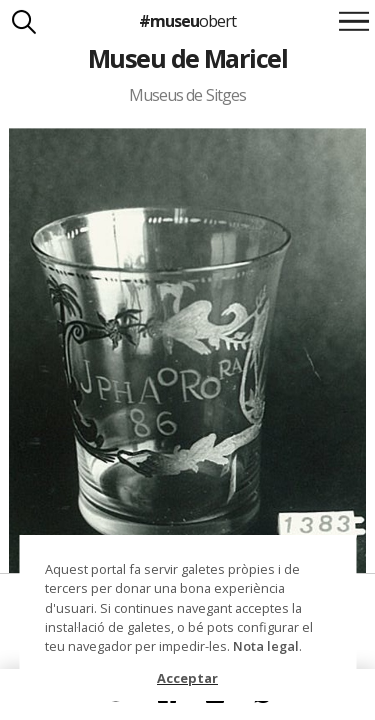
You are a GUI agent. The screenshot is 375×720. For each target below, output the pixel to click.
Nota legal (266, 646)
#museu (187, 21)
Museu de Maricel (188, 58)
